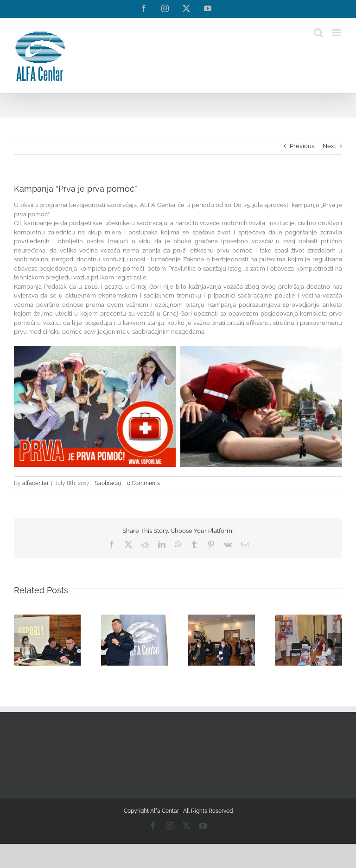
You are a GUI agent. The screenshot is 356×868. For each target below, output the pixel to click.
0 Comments (143, 483)
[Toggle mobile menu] (337, 33)
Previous (302, 146)
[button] (21, 640)
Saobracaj (108, 483)
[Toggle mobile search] (318, 33)
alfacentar (35, 483)
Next (329, 146)
